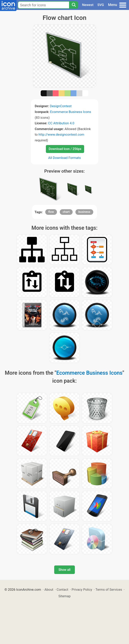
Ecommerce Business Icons (71, 112)
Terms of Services (109, 590)
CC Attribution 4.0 (61, 123)
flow (51, 212)
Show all (64, 570)
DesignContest (61, 106)
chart (66, 212)
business (84, 212)
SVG (101, 5)
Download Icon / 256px (65, 149)
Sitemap (64, 596)
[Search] (74, 5)
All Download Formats (65, 158)
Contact (62, 590)
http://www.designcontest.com (61, 134)
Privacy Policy (82, 590)
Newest (88, 5)
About (49, 590)
